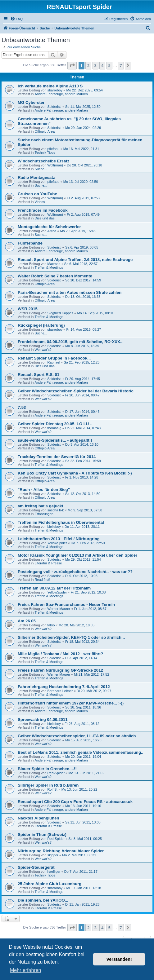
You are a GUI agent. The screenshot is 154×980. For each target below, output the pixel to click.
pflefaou (53, 149)
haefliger (54, 872)
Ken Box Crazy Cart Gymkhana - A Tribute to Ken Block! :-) (75, 473)
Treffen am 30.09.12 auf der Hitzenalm (54, 588)
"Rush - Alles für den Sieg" (44, 490)
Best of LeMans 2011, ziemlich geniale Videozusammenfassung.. (80, 752)
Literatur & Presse (48, 563)
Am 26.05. (27, 621)
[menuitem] (16, 19)
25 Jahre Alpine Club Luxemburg (50, 884)
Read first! (42, 580)
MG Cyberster (31, 102)
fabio (51, 625)
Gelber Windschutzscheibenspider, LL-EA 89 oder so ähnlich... (78, 736)
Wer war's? (43, 350)
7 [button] (121, 65)
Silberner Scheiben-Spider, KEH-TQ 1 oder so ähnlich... (71, 637)
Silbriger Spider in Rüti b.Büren (48, 785)
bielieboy (54, 527)
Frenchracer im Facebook (43, 210)
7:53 (22, 407)
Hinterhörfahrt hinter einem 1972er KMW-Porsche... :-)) (71, 703)
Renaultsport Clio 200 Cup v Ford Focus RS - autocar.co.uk (75, 802)
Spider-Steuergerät (36, 867)
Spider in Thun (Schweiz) (42, 834)
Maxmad (54, 264)
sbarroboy (55, 90)
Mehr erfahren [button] (26, 970)
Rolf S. (52, 789)
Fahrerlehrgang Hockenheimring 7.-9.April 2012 (64, 687)
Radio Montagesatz (36, 177)
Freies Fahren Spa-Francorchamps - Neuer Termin (66, 605)
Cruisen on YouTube (37, 194)
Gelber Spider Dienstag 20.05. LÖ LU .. (55, 424)
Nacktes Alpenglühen (38, 818)
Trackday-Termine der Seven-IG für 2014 (57, 457)
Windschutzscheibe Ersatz (43, 161)
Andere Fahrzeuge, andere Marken (61, 94)
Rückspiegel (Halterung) (41, 325)
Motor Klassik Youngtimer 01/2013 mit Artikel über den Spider (77, 555)
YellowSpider (57, 543)
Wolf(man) (55, 165)
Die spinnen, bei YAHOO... (43, 900)
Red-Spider (56, 773)
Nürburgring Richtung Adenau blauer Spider (61, 851)
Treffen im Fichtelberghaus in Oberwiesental (61, 522)
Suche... (41, 169)
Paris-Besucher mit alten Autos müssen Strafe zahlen (70, 292)
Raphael (54, 362)
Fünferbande (30, 243)
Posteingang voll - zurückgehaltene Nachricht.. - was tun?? (75, 572)
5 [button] (109, 65)
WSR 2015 (28, 309)
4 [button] (102, 65)
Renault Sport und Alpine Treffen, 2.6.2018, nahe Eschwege (75, 260)
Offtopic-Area (45, 131)
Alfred (52, 231)
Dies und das (44, 218)
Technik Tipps (45, 152)
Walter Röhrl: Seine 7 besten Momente (55, 276)
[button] (72, 65)
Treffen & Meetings (49, 267)
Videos (40, 202)
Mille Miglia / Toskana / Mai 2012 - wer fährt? (60, 654)
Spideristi (54, 107)
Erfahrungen (44, 514)
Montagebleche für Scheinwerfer (49, 227)
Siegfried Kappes (60, 313)
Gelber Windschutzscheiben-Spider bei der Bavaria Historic (76, 391)
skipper (53, 855)
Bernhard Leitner (60, 691)
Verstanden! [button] (119, 959)
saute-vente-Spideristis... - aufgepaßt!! (55, 440)
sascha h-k (55, 510)
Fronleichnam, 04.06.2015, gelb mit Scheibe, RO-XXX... (71, 342)
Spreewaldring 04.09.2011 (43, 720)
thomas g (54, 428)
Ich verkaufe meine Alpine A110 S (50, 86)
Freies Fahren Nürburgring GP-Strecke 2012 (60, 670)
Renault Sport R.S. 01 (38, 375)
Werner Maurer (59, 609)
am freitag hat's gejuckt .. (42, 506)
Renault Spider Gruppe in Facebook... (54, 358)
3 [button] (95, 65)
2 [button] (88, 65)
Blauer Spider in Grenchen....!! (47, 769)
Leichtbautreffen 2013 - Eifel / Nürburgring (59, 539)
